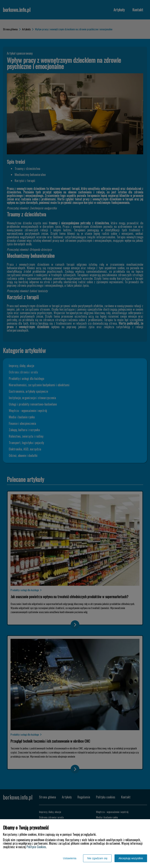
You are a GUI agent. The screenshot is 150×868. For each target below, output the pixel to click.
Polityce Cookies (36, 847)
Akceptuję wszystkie (131, 858)
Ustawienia (70, 858)
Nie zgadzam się (97, 858)
